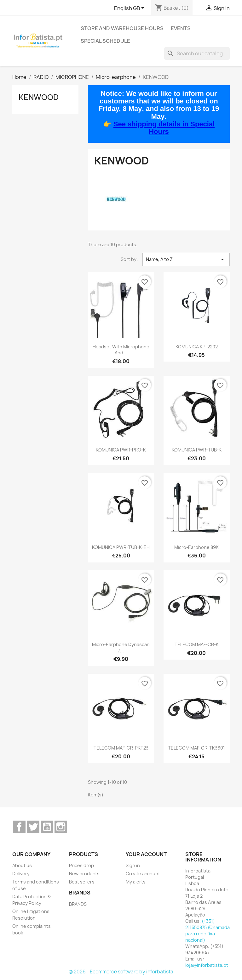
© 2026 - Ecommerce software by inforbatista (121, 972)
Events (181, 28)
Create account (143, 874)
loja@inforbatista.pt (207, 965)
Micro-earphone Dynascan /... (121, 648)
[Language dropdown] (130, 8)
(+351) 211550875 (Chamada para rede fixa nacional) (207, 930)
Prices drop (81, 865)
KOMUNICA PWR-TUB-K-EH (121, 547)
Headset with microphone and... (121, 350)
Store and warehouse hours (122, 28)
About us (22, 865)
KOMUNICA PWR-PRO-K (121, 450)
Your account (146, 854)
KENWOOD (39, 97)
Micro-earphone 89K (196, 547)
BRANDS (78, 904)
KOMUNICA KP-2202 (197, 347)
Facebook (19, 827)
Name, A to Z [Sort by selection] (186, 259)
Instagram (61, 827)
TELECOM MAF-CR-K (197, 644)
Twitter (33, 827)
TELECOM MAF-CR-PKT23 (121, 748)
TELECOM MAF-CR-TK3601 (196, 748)
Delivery (21, 874)
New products (84, 874)
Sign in (133, 865)
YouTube (47, 827)
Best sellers (82, 882)
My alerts (136, 882)
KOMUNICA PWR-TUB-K (197, 450)
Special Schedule (105, 41)
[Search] (197, 53)
